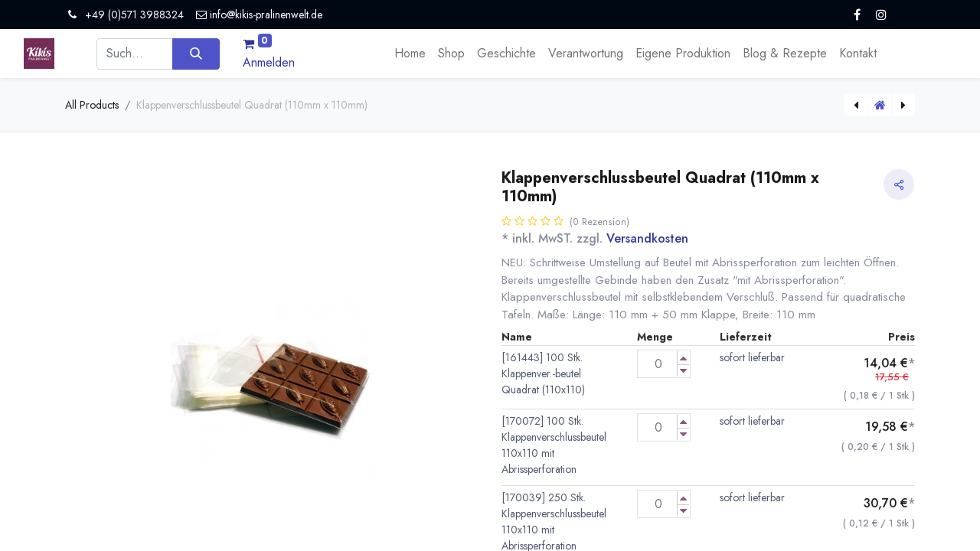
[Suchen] (196, 54)
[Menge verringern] (683, 371)
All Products (92, 105)
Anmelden (269, 62)
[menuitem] (410, 54)
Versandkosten (647, 238)
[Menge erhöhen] (683, 358)
